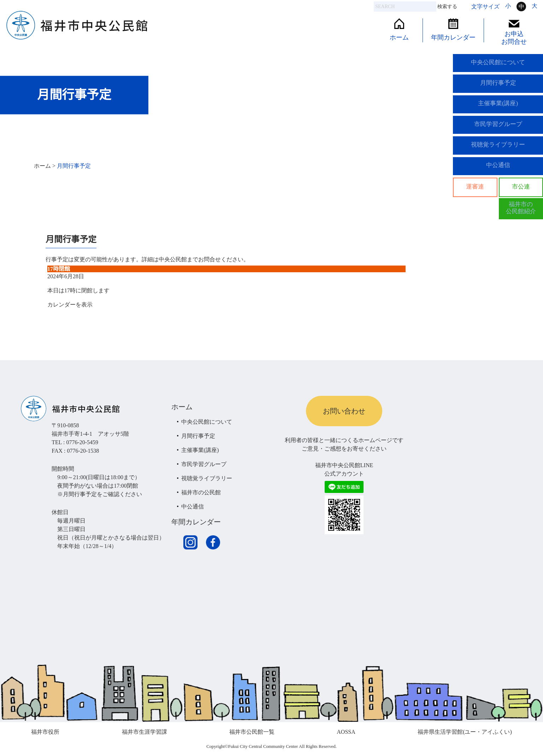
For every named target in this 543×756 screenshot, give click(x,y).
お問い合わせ (344, 411)
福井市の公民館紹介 (521, 220)
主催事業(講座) (498, 108)
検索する (447, 7)
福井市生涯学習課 (144, 732)
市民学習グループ (498, 130)
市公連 (521, 197)
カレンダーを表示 (70, 305)
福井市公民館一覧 (252, 732)
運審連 (475, 197)
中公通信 (498, 174)
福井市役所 (45, 732)
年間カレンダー (453, 30)
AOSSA (346, 732)
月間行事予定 (498, 85)
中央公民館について (498, 63)
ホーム (399, 30)
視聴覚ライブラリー (498, 152)
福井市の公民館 (201, 492)
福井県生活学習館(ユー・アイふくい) (465, 732)
